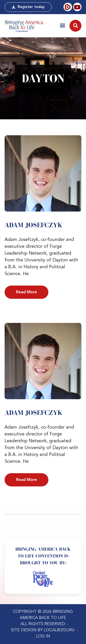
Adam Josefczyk (33, 225)
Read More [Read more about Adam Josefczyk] (26, 292)
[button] (62, 25)
